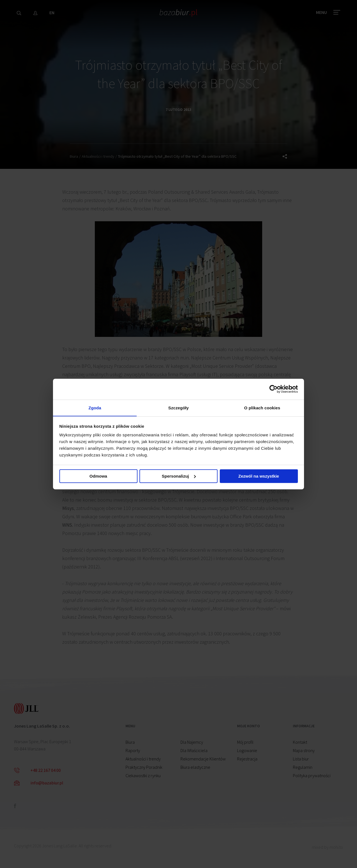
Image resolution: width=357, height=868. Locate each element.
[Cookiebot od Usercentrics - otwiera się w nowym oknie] (273, 389)
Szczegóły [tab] (178, 408)
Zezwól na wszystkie (259, 477)
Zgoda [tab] (95, 408)
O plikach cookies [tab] (262, 408)
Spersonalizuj (179, 477)
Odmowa (98, 477)
